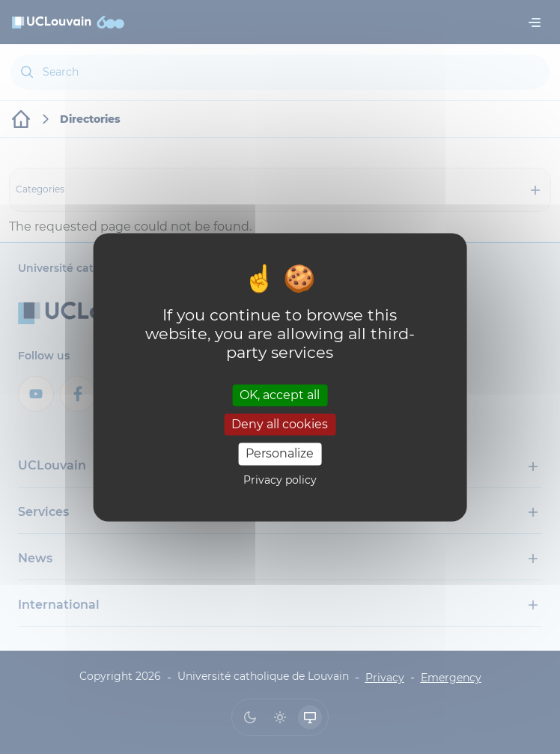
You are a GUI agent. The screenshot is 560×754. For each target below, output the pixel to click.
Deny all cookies (280, 425)
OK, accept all (280, 395)
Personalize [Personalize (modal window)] (280, 454)
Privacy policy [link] (280, 480)
